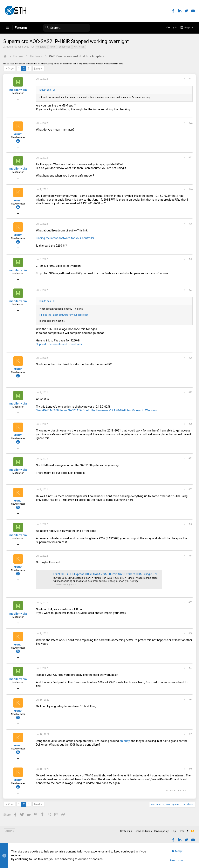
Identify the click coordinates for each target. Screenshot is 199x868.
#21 (190, 79)
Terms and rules (143, 831)
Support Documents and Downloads (60, 344)
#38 (190, 700)
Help (173, 831)
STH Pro (10, 831)
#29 (190, 392)
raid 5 (53, 47)
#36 (190, 633)
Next (38, 69)
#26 (190, 259)
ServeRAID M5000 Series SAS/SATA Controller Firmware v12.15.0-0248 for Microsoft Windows (97, 410)
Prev (11, 69)
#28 (190, 358)
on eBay (125, 741)
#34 (190, 556)
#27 (190, 290)
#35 (190, 602)
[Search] (61, 28)
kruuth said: (46, 90)
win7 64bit (80, 47)
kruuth (10, 47)
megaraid (42, 47)
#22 (190, 123)
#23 (190, 158)
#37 (190, 668)
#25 (190, 224)
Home (181, 831)
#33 (190, 524)
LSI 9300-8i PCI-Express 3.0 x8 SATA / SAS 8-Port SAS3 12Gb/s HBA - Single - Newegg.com (113, 574)
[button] (8, 28)
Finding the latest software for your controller (66, 238)
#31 (190, 458)
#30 (190, 424)
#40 (190, 769)
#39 (190, 734)
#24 (190, 189)
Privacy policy (161, 831)
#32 (190, 489)
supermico (65, 47)
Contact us (126, 831)
